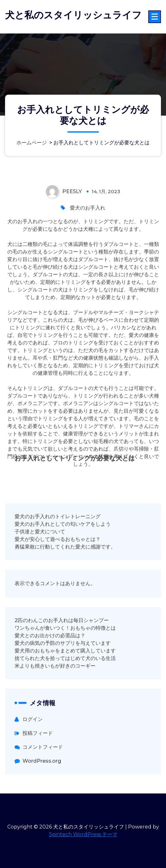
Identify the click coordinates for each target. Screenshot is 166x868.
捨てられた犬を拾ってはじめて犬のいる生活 (65, 685)
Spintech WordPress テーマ (83, 834)
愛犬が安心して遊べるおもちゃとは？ (58, 566)
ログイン (33, 746)
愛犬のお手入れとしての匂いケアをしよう (63, 551)
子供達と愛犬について (40, 559)
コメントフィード (43, 774)
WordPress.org (42, 788)
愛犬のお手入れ (88, 235)
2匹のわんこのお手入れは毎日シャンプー (62, 647)
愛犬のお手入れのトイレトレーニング (58, 543)
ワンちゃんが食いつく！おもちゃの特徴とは (65, 655)
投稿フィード (38, 760)
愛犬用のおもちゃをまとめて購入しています (65, 678)
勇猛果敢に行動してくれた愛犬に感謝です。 (65, 574)
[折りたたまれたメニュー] (155, 17)
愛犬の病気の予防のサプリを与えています (63, 670)
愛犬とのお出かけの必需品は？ (50, 663)
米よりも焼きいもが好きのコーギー (55, 693)
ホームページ (32, 143)
